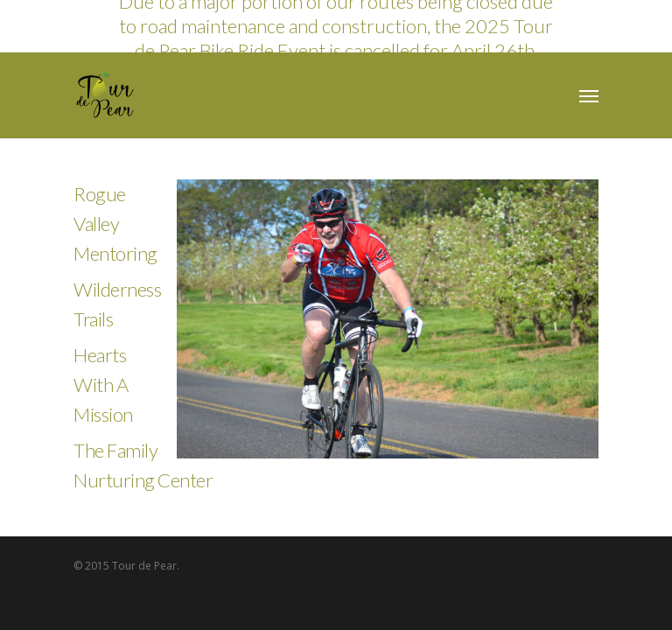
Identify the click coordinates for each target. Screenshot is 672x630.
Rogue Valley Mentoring (115, 224)
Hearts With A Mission (103, 385)
